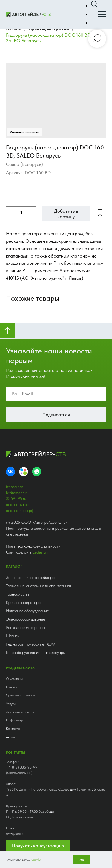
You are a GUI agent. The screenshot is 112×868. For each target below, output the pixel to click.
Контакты (13, 729)
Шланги (13, 636)
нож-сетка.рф (18, 504)
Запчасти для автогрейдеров (31, 577)
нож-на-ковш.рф (20, 510)
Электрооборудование (26, 619)
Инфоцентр (14, 720)
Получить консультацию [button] (38, 846)
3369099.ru (16, 498)
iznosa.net (14, 487)
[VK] (10, 472)
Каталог (12, 687)
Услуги (11, 704)
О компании (15, 679)
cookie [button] (36, 859)
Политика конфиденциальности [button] (33, 546)
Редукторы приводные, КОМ (31, 644)
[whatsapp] (37, 472)
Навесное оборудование (27, 611)
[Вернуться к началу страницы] (7, 331)
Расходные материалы (25, 627)
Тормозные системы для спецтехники (39, 586)
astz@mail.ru (15, 834)
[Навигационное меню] (102, 14)
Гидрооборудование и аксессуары (36, 652)
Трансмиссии (17, 594)
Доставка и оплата (20, 712)
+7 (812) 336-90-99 (22, 767)
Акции (10, 737)
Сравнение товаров (20, 695)
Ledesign (40, 552)
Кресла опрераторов (24, 602)
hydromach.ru (17, 493)
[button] (94, 4)
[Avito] (24, 472)
